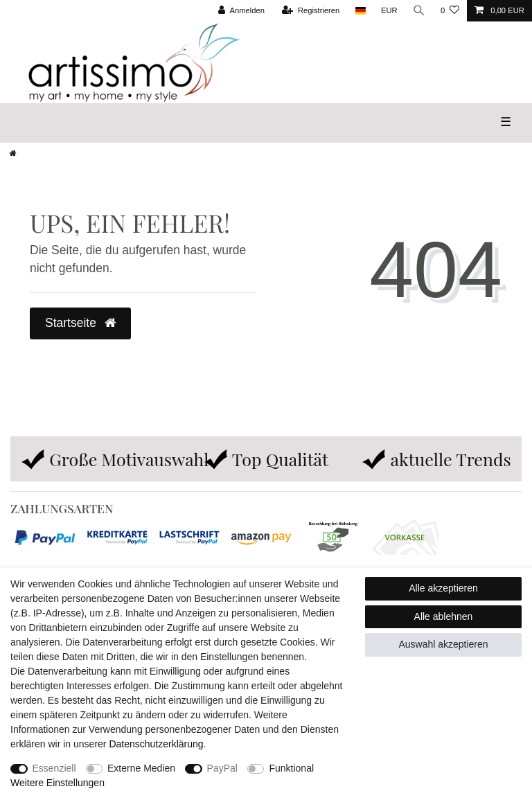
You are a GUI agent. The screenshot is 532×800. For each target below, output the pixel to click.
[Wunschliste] (450, 11)
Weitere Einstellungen (57, 783)
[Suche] (419, 11)
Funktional (291, 768)
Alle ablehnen (444, 616)
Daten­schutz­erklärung (156, 744)
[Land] (360, 11)
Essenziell (54, 768)
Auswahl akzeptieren (443, 644)
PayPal (222, 768)
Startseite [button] (80, 323)
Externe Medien (141, 768)
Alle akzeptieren (443, 588)
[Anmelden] (241, 11)
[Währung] (389, 11)
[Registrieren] (311, 11)
